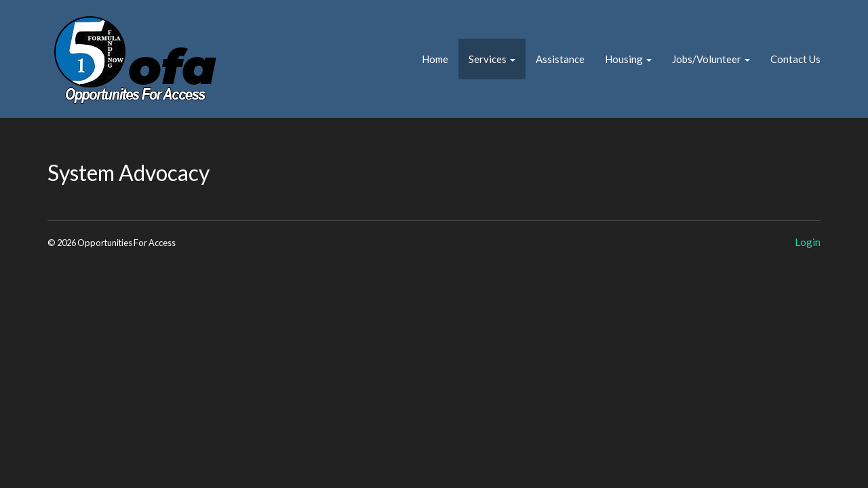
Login (808, 242)
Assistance (560, 59)
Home (435, 59)
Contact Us (795, 59)
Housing (628, 59)
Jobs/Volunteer (711, 59)
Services (492, 59)
